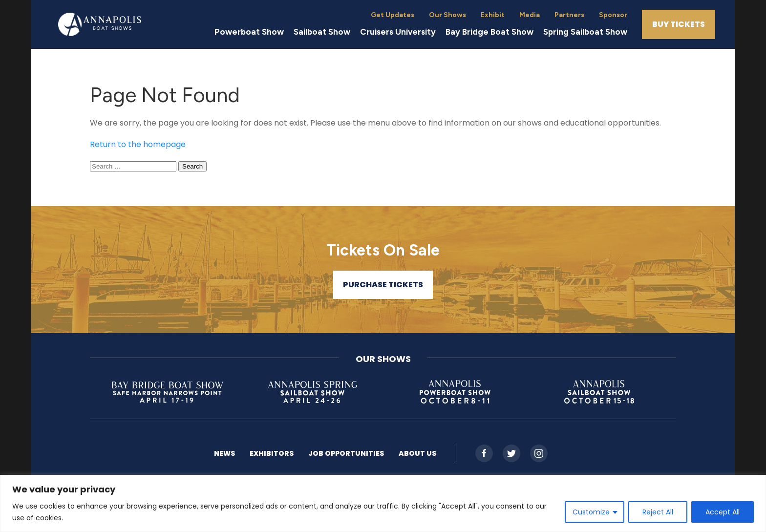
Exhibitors (272, 453)
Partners (569, 15)
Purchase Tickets (383, 285)
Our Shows (447, 15)
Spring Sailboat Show (585, 32)
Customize (591, 512)
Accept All (723, 512)
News (224, 453)
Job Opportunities (346, 453)
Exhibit (493, 15)
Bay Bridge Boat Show (489, 32)
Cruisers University (398, 32)
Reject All (658, 512)
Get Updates (393, 15)
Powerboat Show (249, 32)
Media (530, 15)
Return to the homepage (138, 144)
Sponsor (613, 15)
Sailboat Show (322, 32)
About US (417, 453)
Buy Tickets (679, 24)
